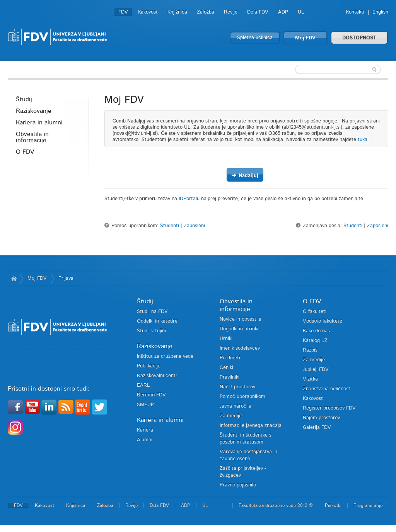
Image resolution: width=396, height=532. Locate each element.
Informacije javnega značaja (251, 426)
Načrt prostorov (237, 387)
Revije (231, 12)
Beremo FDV (151, 395)
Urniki (226, 339)
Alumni (145, 440)
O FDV (25, 152)
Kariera (145, 430)
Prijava (66, 278)
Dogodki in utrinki (239, 329)
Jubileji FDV (316, 370)
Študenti (170, 226)
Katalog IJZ (315, 341)
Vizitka (310, 379)
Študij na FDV (152, 312)
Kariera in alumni (39, 122)
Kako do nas (316, 331)
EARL (143, 385)
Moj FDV (305, 38)
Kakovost (148, 12)
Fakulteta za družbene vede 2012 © (276, 505)
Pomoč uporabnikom (242, 397)
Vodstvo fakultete (323, 321)
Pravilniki (230, 377)
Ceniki (226, 368)
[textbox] (338, 70)
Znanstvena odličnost (327, 389)
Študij (24, 99)
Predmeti (230, 358)
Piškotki (333, 505)
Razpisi (311, 350)
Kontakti (355, 12)
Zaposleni (194, 226)
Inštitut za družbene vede (165, 356)
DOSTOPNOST (359, 38)
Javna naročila (236, 406)
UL (301, 12)
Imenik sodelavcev (240, 348)
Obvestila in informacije (32, 137)
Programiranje (368, 505)
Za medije (231, 416)
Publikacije (149, 366)
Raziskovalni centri (158, 376)
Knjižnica (177, 12)
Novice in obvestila (241, 319)
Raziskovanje (34, 111)
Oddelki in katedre (157, 321)
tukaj (363, 140)
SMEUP (145, 405)
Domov (14, 279)
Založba (206, 12)
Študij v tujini (151, 331)
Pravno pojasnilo (238, 485)
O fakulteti (315, 312)
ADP (283, 12)
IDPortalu (189, 199)
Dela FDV (258, 12)
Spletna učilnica (255, 38)
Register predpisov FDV (329, 408)
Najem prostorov (321, 418)
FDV (123, 12)
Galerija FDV (317, 427)
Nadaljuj (245, 175)
